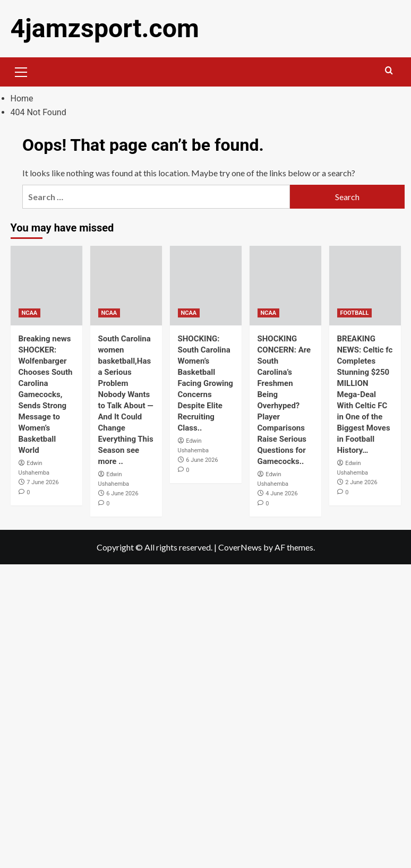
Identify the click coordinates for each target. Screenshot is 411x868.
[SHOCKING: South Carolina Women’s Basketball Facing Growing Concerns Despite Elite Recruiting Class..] (206, 286)
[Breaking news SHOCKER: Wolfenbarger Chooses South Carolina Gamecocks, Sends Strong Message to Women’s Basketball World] (46, 286)
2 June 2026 (361, 482)
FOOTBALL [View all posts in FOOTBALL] (355, 313)
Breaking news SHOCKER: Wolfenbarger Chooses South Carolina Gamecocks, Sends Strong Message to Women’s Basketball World (46, 394)
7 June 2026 (42, 482)
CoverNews (240, 547)
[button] (21, 71)
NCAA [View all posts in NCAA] (30, 313)
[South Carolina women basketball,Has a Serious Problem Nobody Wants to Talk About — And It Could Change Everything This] (126, 286)
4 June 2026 (281, 493)
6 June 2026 (122, 493)
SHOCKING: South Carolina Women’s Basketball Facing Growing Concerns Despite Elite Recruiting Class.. (206, 383)
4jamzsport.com (104, 28)
